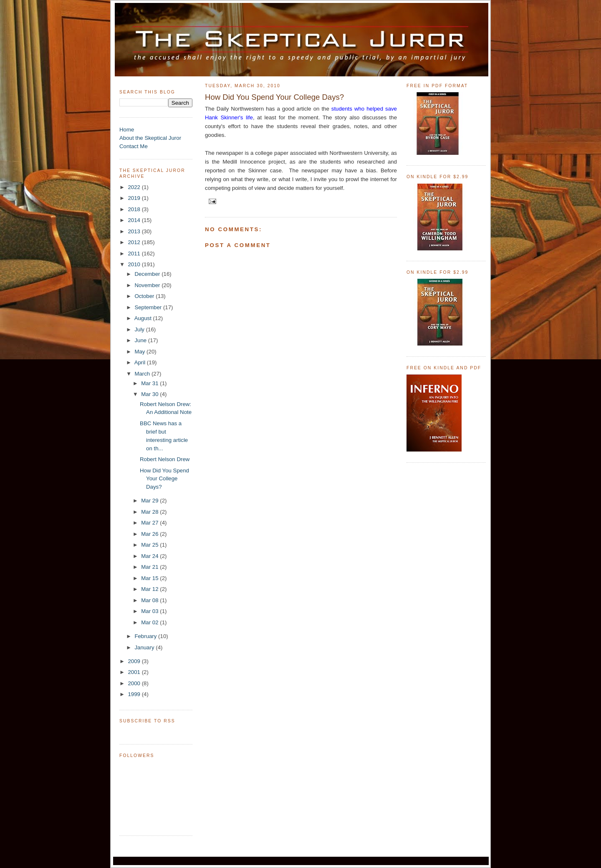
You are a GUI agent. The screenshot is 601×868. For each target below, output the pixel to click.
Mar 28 (150, 512)
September (149, 307)
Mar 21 (150, 567)
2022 (135, 187)
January (145, 647)
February (146, 636)
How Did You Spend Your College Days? (164, 479)
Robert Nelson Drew (165, 459)
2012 (135, 242)
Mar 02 (150, 622)
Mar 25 (150, 545)
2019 (135, 198)
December (148, 274)
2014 (135, 220)
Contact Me (134, 146)
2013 (135, 231)
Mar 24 (150, 556)
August (144, 318)
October (145, 296)
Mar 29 (150, 501)
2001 (135, 672)
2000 (135, 683)
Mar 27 (150, 523)
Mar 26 (150, 534)
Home (127, 130)
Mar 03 (150, 611)
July (140, 329)
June (141, 340)
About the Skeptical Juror (150, 138)
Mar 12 (150, 589)
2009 (135, 661)
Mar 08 (150, 600)
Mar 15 (150, 578)
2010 (135, 264)
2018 (135, 209)
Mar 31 (150, 383)
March (143, 374)
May (140, 352)
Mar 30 (150, 394)
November (148, 285)
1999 (135, 694)
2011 (135, 254)
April (141, 362)
